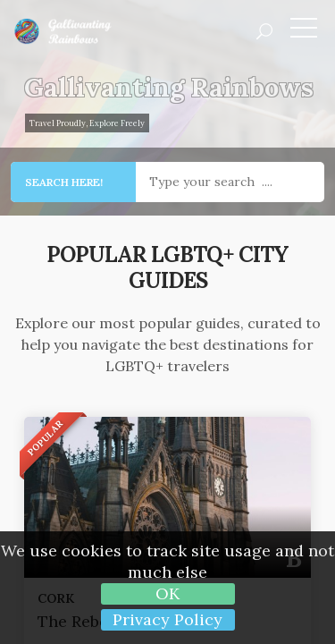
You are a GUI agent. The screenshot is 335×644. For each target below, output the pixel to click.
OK (167, 593)
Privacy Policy (167, 619)
